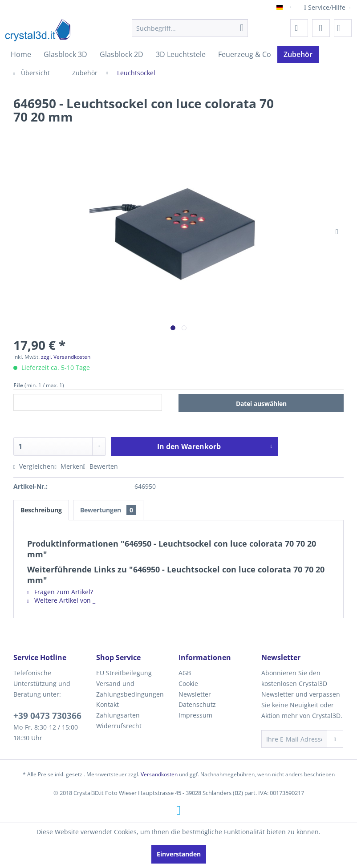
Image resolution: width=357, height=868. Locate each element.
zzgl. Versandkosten (66, 357)
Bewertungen (108, 510)
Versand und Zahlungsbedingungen (130, 689)
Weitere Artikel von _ (61, 600)
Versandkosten (159, 774)
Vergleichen (34, 466)
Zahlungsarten (118, 715)
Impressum (195, 715)
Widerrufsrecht (119, 726)
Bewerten (101, 466)
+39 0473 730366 (47, 716)
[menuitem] (190, 28)
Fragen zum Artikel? (60, 592)
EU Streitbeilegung (124, 673)
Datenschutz (197, 704)
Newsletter (195, 694)
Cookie (188, 683)
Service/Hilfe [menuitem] (326, 7)
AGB (185, 673)
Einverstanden (179, 854)
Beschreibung (41, 510)
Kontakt (108, 704)
